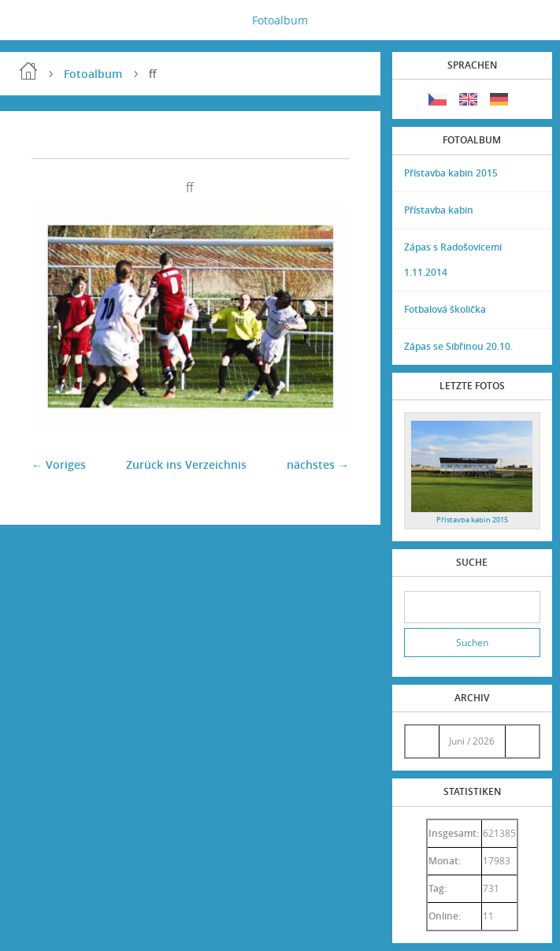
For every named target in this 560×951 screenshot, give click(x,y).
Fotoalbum (280, 20)
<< (422, 741)
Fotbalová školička (445, 309)
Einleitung (28, 71)
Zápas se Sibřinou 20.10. (458, 346)
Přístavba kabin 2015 (451, 173)
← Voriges (59, 464)
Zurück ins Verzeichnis (186, 464)
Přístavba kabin (439, 210)
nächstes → (318, 464)
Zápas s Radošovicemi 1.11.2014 (453, 260)
